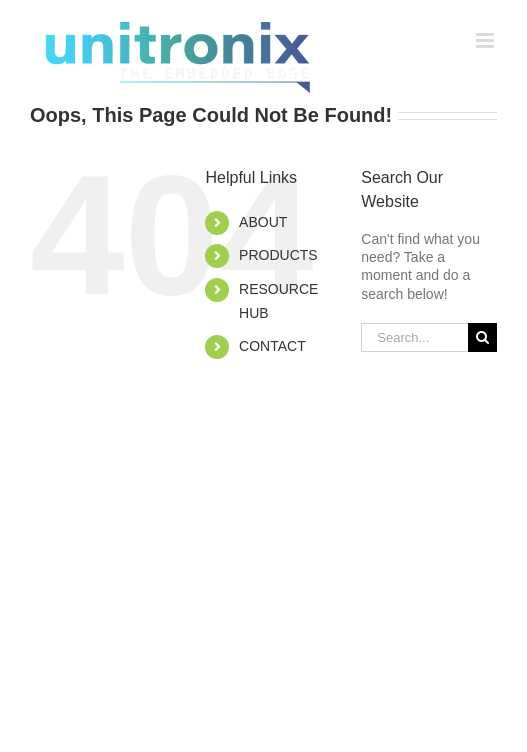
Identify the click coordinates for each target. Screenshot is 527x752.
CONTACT (272, 346)
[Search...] (414, 337)
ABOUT (263, 222)
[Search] (482, 337)
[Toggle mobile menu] (486, 40)
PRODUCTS (278, 255)
